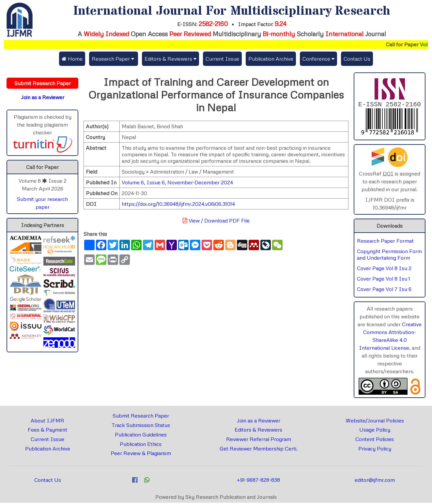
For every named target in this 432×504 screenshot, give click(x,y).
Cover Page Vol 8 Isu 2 (384, 269)
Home (72, 59)
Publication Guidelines (141, 436)
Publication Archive (271, 59)
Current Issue (222, 59)
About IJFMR (47, 422)
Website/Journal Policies (375, 422)
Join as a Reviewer (259, 422)
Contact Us (357, 59)
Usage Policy (375, 431)
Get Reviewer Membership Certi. (259, 450)
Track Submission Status (141, 426)
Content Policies (375, 440)
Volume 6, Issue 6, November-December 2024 (177, 182)
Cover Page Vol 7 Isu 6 (384, 290)
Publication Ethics (141, 445)
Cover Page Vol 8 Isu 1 (384, 280)
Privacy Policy (375, 450)
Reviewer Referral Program (259, 440)
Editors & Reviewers (258, 431)
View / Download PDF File (216, 221)
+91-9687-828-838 (258, 481)
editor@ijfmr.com (375, 481)
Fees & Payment (47, 431)
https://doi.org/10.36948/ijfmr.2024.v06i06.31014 (178, 204)
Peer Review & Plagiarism (141, 454)
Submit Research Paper (141, 417)
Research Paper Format (385, 242)
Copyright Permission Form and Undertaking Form (389, 256)
